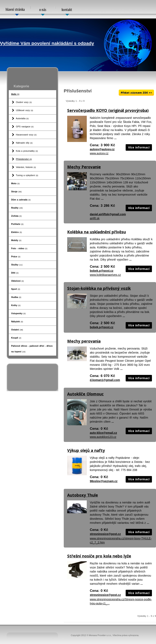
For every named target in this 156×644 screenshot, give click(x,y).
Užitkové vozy (24, 110)
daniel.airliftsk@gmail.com (108, 214)
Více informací (139, 147)
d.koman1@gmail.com (105, 380)
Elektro (17, 232)
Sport (16, 289)
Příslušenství (24, 159)
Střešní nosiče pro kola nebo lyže (99, 556)
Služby (17, 265)
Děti (15, 273)
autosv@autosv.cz (102, 149)
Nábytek (17, 321)
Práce (16, 257)
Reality (17, 208)
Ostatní (17, 330)
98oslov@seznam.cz (104, 481)
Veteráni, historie (26, 167)
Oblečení (18, 281)
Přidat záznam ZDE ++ (136, 93)
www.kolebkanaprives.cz (105, 275)
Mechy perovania (84, 341)
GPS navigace (25, 127)
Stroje (16, 192)
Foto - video (19, 248)
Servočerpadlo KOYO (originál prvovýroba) (108, 110)
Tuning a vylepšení (27, 175)
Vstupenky (18, 313)
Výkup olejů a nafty (86, 450)
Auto (15, 94)
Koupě (16, 338)
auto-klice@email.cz (103, 433)
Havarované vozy (26, 135)
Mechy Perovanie (84, 167)
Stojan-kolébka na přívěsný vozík (99, 288)
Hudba (16, 297)
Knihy (16, 305)
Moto (15, 183)
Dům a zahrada (21, 200)
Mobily (16, 240)
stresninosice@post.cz (105, 534)
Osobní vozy (24, 102)
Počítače (17, 224)
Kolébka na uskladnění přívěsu (97, 232)
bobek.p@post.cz (102, 271)
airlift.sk (95, 218)
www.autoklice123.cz (103, 437)
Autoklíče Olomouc (85, 394)
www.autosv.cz (99, 153)
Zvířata (16, 216)
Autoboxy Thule (83, 495)
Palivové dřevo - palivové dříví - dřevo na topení (32, 349)
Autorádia (22, 118)
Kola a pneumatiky (27, 151)
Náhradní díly (24, 143)
